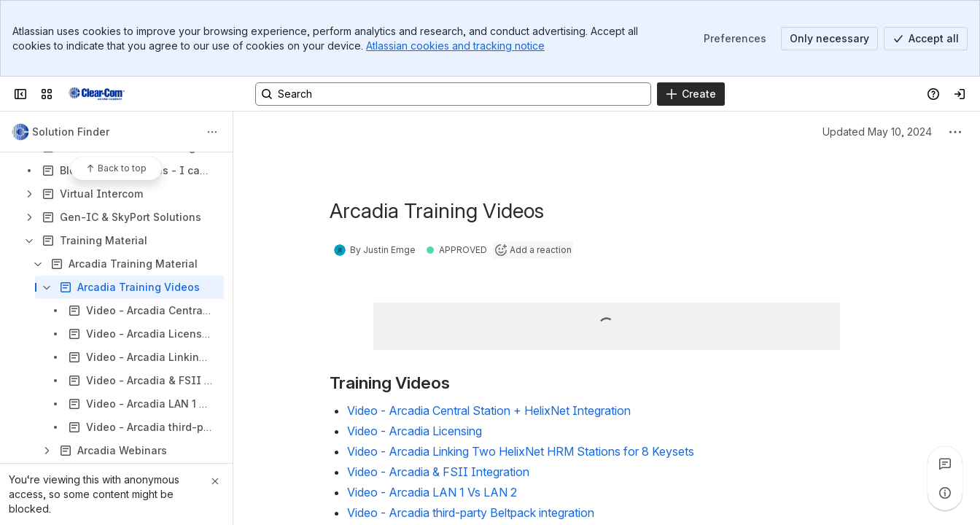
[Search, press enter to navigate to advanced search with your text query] (453, 94)
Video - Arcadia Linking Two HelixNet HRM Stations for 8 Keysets (521, 451)
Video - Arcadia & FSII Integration (438, 472)
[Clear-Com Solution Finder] (97, 94)
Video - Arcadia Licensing (415, 431)
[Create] (691, 94)
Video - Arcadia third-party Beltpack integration (471, 513)
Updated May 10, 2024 (877, 132)
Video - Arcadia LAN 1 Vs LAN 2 (432, 492)
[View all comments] (945, 464)
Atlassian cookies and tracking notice (455, 46)
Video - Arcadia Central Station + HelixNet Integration (489, 411)
